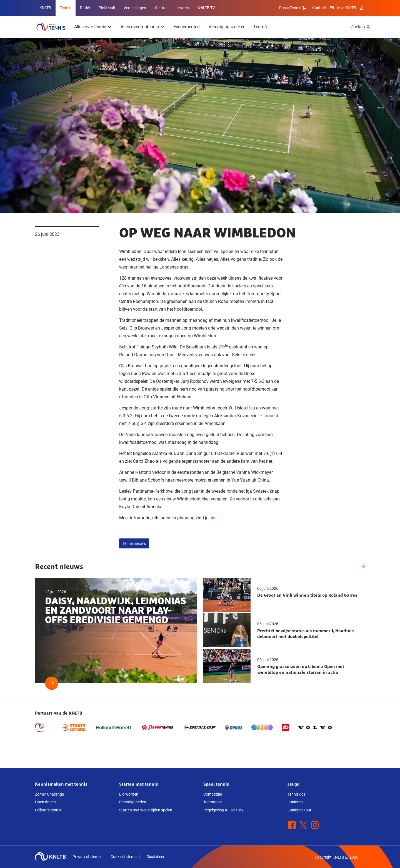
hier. (213, 518)
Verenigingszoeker (227, 27)
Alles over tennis (90, 27)
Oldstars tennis (48, 810)
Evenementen (187, 27)
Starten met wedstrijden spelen (146, 810)
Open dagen (45, 802)
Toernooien (213, 802)
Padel (85, 8)
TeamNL (262, 27)
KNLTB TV (206, 8)
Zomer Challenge (49, 794)
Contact (319, 8)
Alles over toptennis (140, 27)
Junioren (295, 802)
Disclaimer (156, 857)
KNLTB (45, 8)
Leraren (182, 8)
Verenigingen (135, 8)
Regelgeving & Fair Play (223, 810)
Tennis (66, 8)
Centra (161, 8)
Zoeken (358, 27)
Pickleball (107, 8)
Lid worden (129, 794)
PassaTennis (293, 8)
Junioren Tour (299, 810)
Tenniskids (297, 794)
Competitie (213, 794)
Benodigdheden (133, 802)
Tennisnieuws (134, 543)
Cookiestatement (125, 857)
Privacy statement (88, 857)
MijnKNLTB (347, 8)
